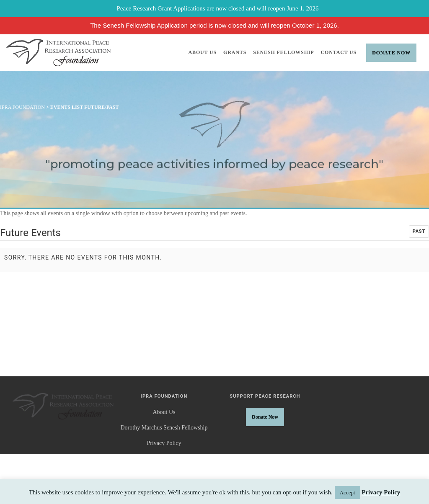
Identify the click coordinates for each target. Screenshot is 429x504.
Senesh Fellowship (283, 52)
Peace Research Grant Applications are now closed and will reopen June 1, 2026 (218, 8)
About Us (203, 52)
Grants (235, 52)
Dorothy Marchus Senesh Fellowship (164, 428)
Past (419, 231)
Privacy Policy (164, 443)
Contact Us (339, 52)
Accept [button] (348, 492)
